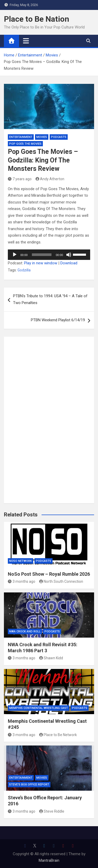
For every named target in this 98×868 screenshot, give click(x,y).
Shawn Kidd (51, 658)
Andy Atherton (50, 179)
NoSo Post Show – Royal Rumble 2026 (49, 574)
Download (69, 263)
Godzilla (24, 270)
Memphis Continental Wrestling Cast (39, 708)
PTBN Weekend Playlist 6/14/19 (58, 320)
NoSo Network (21, 561)
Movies (42, 137)
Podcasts (59, 137)
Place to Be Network (58, 735)
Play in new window (41, 263)
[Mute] (69, 255)
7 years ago (20, 179)
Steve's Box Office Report (29, 785)
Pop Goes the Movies (25, 144)
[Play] (15, 255)
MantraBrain (49, 860)
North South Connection (61, 581)
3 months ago (22, 581)
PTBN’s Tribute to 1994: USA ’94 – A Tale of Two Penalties (50, 299)
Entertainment (21, 137)
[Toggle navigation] (26, 41)
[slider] (42, 255)
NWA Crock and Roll (25, 631)
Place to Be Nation (37, 19)
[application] (49, 255)
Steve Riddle (52, 811)
